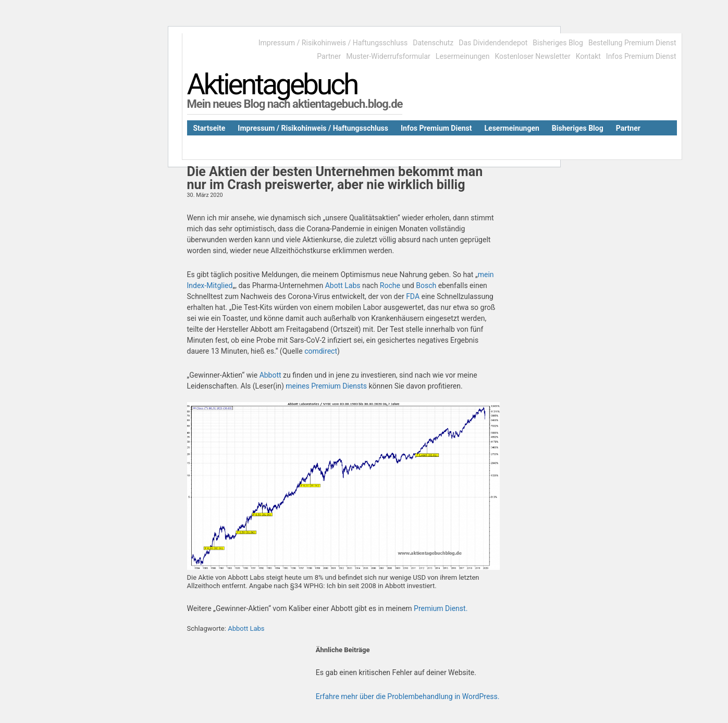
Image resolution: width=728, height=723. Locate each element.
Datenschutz (433, 43)
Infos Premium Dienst (641, 56)
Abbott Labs (246, 628)
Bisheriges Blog (558, 43)
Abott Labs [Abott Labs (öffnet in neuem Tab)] (344, 285)
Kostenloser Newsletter (533, 56)
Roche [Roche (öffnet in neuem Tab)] (390, 285)
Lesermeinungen (463, 56)
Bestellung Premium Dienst (632, 43)
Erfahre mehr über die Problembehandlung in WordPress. (408, 696)
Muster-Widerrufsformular (388, 56)
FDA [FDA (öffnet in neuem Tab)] (414, 296)
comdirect (321, 351)
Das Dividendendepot (493, 43)
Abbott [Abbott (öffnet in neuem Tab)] (270, 375)
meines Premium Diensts (326, 386)
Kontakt (588, 56)
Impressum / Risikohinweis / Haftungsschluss (333, 43)
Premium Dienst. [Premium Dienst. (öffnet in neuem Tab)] (441, 608)
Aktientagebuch (272, 84)
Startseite (209, 128)
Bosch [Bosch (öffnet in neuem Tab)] (426, 285)
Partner (329, 56)
